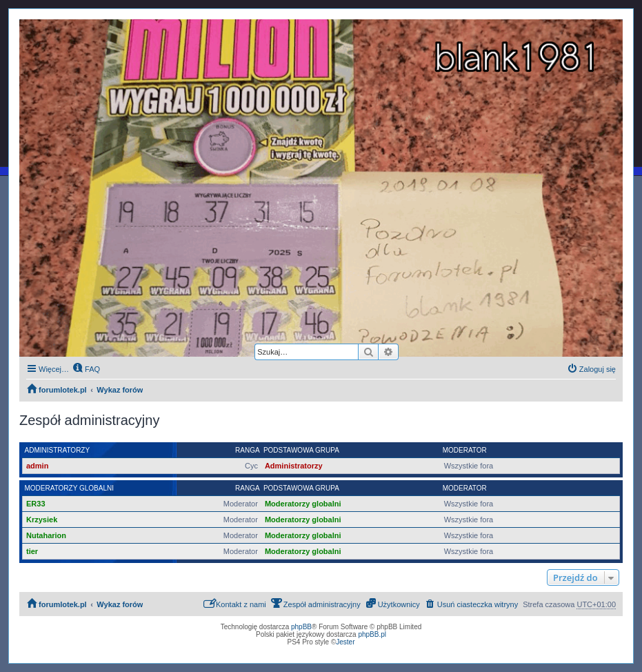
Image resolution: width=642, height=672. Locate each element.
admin (37, 466)
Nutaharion (46, 535)
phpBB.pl (372, 634)
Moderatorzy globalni (69, 488)
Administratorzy (58, 450)
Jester (345, 642)
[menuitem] (86, 369)
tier (32, 551)
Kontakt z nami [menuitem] (235, 603)
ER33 (36, 504)
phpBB (301, 627)
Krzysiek (42, 520)
